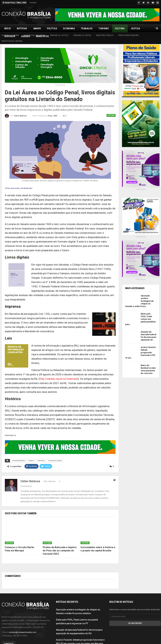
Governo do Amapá (10, 35)
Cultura (120, 29)
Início (7, 29)
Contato (33, 3)
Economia (69, 29)
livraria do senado (55, 461)
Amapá (37, 29)
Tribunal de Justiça (59, 35)
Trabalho (87, 29)
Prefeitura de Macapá (128, 35)
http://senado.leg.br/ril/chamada (59, 379)
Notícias (22, 29)
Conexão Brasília (19, 461)
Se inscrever (135, 623)
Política (52, 29)
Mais (134, 29)
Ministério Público (105, 35)
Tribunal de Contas (82, 35)
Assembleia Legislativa (34, 35)
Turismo (104, 29)
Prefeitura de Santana (12, 41)
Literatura (41, 461)
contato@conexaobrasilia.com (22, 632)
